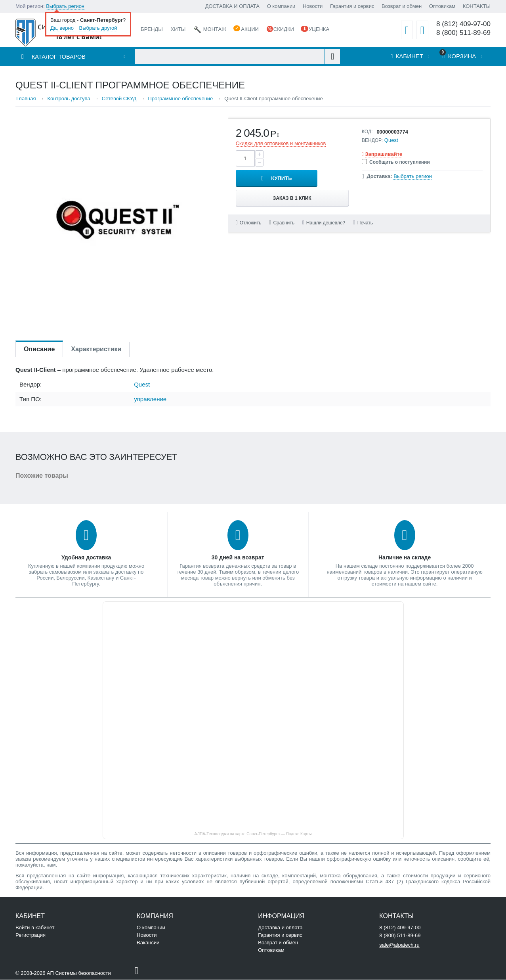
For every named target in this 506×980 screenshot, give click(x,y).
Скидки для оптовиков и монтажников (281, 144)
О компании (281, 6)
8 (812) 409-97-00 (463, 24)
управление (150, 399)
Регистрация (31, 935)
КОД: (367, 132)
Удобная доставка (86, 558)
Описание (39, 349)
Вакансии (148, 943)
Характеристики (96, 349)
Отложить (251, 203)
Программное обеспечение (180, 99)
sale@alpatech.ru (399, 945)
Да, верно (62, 28)
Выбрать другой (98, 28)
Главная (26, 99)
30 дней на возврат (238, 558)
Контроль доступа (69, 99)
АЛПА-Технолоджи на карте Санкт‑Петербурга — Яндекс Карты (253, 834)
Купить (313, 159)
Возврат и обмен (402, 6)
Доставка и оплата (280, 928)
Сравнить (284, 203)
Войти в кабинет (35, 928)
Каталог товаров (59, 57)
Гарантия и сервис (352, 6)
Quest (391, 141)
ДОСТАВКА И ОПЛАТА (232, 6)
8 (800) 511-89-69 (463, 33)
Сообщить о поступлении (396, 163)
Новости (313, 6)
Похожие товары (42, 476)
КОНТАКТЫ (477, 6)
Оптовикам (442, 6)
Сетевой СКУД (119, 99)
